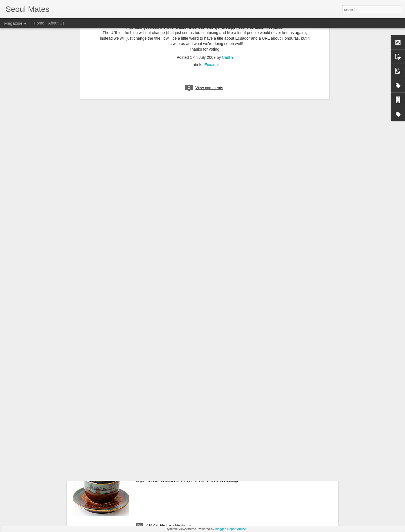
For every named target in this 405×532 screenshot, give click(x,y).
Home (39, 23)
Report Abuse (237, 529)
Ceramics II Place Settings (172, 462)
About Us (56, 23)
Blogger (220, 529)
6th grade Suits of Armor (170, 398)
